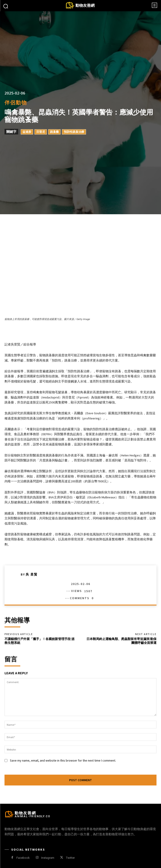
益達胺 (27, 132)
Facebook (23, 858)
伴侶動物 (16, 103)
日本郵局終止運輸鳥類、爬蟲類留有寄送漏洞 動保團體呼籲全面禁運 (121, 641)
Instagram (48, 858)
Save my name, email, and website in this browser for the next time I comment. (63, 760)
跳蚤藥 (54, 132)
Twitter (70, 858)
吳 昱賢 (32, 574)
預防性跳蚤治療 (74, 132)
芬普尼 (41, 132)
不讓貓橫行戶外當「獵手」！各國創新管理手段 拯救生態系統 (40, 641)
